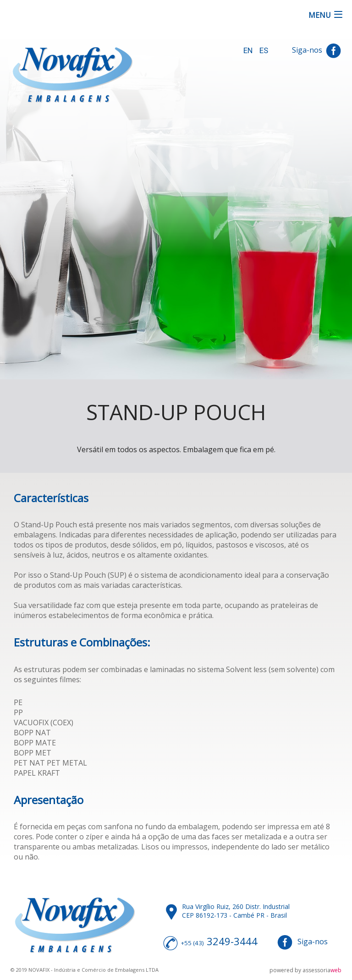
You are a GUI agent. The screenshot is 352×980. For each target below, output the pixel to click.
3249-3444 (232, 941)
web (336, 970)
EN (248, 50)
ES (264, 50)
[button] (326, 15)
